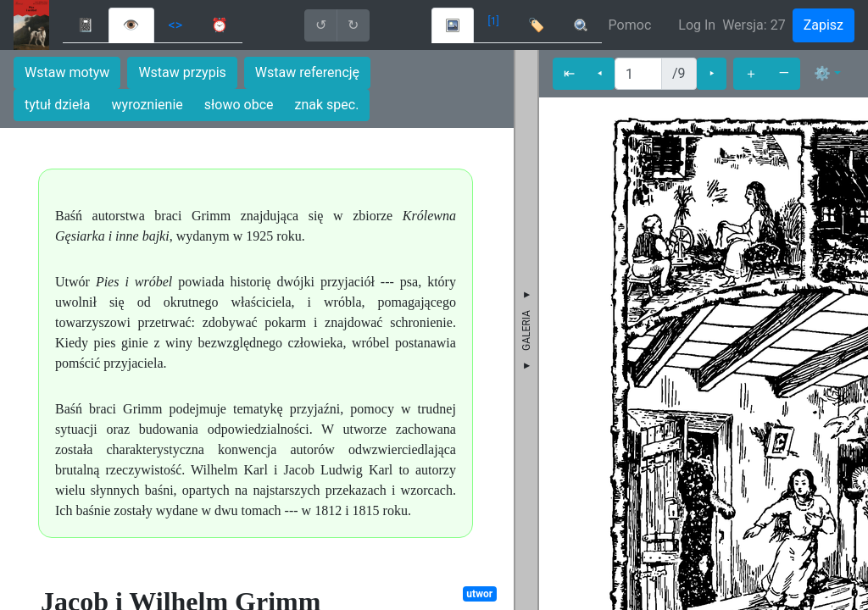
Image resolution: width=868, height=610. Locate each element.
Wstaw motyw (67, 72)
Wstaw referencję (307, 72)
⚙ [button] (822, 73)
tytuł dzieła (58, 105)
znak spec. (327, 105)
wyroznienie (147, 105)
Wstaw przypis (182, 72)
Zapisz (823, 25)
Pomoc (630, 25)
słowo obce (239, 105)
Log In (697, 25)
